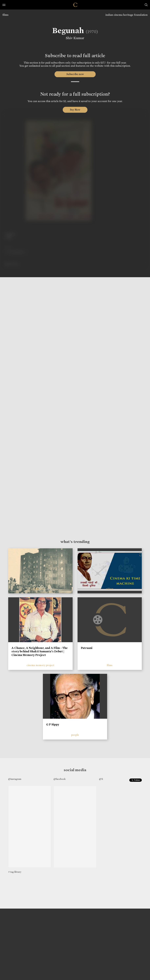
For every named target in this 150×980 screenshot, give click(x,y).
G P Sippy (53, 724)
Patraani (87, 648)
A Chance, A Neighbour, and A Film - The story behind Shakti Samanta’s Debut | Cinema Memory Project (40, 651)
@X (101, 779)
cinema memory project (40, 665)
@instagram (15, 779)
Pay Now (75, 110)
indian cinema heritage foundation (127, 15)
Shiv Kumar (75, 38)
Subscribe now (75, 74)
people (75, 735)
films (5, 15)
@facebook (60, 779)
